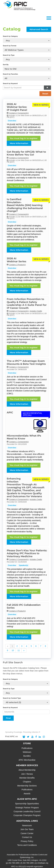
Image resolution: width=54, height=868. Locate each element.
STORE (27, 743)
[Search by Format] (27, 50)
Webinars (27, 752)
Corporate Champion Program (27, 815)
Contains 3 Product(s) (17, 265)
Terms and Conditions (27, 845)
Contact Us (27, 837)
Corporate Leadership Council (27, 811)
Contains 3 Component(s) (19, 559)
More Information (19, 143)
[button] (47, 88)
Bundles (27, 756)
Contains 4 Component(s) (19, 311)
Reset (45, 94)
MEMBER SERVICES (27, 765)
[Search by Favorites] (27, 78)
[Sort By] (27, 69)
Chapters (27, 782)
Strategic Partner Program (27, 808)
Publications (27, 748)
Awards (27, 794)
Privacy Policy (27, 841)
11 (19, 650)
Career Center (27, 833)
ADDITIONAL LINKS (27, 821)
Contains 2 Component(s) (19, 113)
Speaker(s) (23, 565)
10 (13, 650)
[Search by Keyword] (23, 88)
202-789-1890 (14, 863)
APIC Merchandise (27, 760)
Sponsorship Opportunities (27, 804)
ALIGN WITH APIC (27, 799)
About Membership (27, 770)
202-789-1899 (28, 863)
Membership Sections (27, 786)
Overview (12, 121)
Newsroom (27, 825)
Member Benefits (27, 778)
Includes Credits (36, 311)
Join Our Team (27, 829)
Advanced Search (39, 29)
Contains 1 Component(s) (19, 367)
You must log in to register (24, 138)
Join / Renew (27, 774)
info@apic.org (43, 863)
